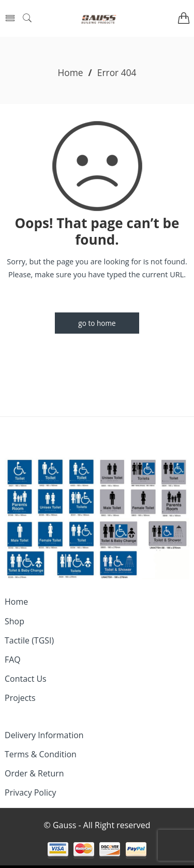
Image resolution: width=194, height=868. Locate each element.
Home (70, 72)
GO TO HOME (97, 323)
